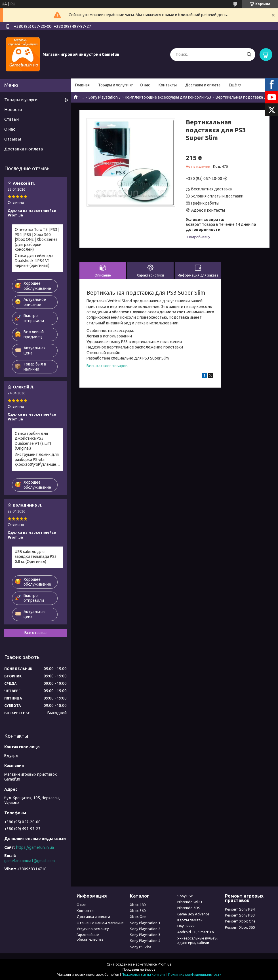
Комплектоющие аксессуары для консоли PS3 (168, 97)
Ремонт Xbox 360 (240, 927)
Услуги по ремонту (93, 929)
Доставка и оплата (203, 85)
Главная (82, 85)
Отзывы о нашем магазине (100, 923)
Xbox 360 (138, 911)
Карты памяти (190, 920)
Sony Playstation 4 (145, 941)
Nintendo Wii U (190, 902)
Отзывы (13, 139)
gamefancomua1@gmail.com (30, 861)
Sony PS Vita (141, 947)
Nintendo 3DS (189, 908)
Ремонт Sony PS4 (240, 909)
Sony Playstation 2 (145, 929)
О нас (145, 85)
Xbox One (138, 917)
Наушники (186, 926)
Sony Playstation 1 (145, 923)
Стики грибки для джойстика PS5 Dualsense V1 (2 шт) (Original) (33, 441)
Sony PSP (185, 896)
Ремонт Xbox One (240, 921)
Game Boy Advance (193, 914)
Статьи (11, 119)
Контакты (168, 85)
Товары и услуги (113, 85)
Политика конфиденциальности (195, 974)
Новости (13, 110)
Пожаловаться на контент (144, 974)
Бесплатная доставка (211, 189)
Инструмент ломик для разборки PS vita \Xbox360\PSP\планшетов (38, 459)
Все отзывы (35, 633)
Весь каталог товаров (107, 366)
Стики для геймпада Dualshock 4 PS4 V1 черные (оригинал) (34, 261)
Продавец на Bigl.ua (139, 969)
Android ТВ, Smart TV (196, 932)
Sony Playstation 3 (105, 97)
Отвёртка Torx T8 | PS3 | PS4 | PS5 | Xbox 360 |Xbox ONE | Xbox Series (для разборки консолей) (37, 239)
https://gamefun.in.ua (35, 847)
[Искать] (249, 55)
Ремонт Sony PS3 (240, 915)
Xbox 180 (138, 905)
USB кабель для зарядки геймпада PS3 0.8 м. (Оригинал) (36, 557)
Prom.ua (165, 964)
